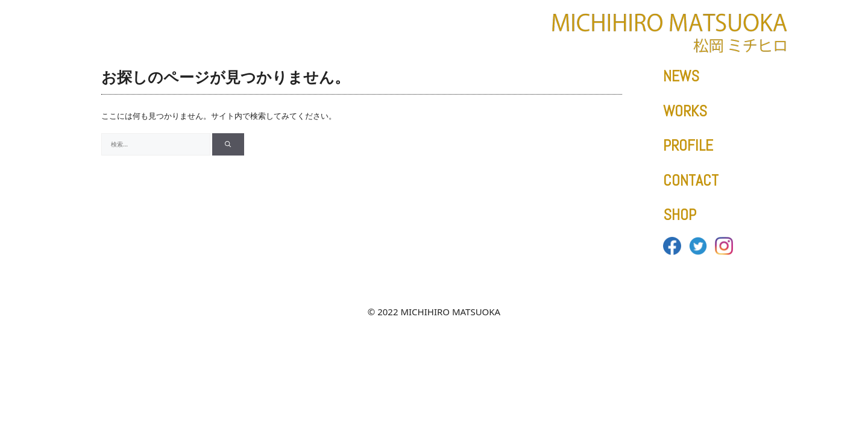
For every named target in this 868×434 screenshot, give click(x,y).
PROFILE (688, 146)
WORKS (685, 111)
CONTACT (691, 181)
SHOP (680, 215)
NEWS (681, 76)
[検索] (228, 144)
